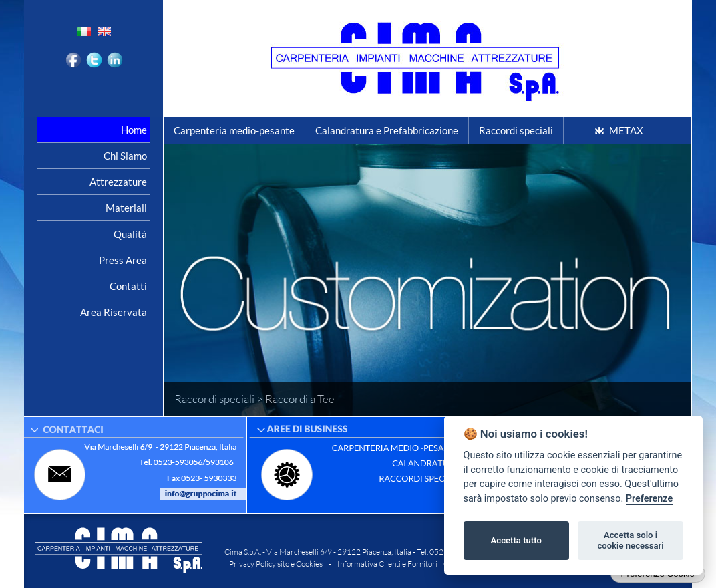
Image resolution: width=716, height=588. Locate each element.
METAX (626, 130)
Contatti (128, 286)
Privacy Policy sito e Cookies (276, 564)
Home (134, 130)
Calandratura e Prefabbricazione (387, 130)
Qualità (130, 234)
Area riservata (114, 312)
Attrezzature (118, 182)
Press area (123, 260)
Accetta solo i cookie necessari (630, 540)
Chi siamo (125, 156)
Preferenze (649, 499)
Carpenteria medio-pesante (234, 130)
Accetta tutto (516, 540)
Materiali (126, 208)
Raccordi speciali (516, 130)
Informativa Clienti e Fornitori (387, 564)
